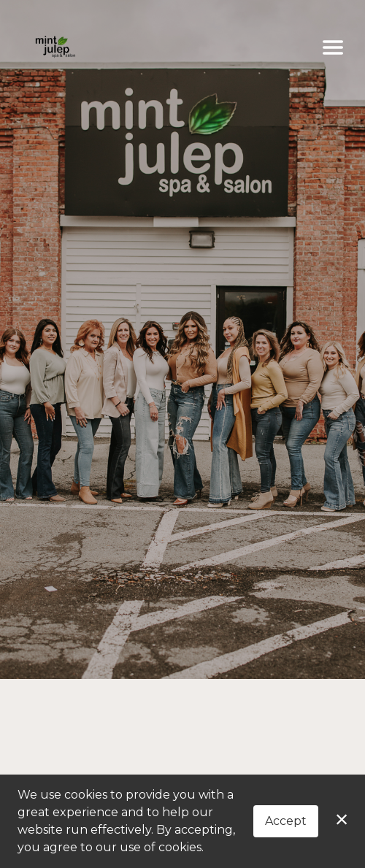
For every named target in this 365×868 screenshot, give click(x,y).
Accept (286, 821)
